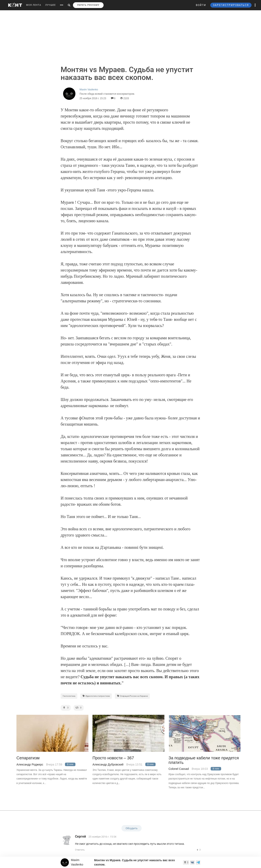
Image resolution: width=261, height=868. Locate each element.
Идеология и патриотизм (96, 696)
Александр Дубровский (108, 764)
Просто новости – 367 (113, 758)
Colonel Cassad (179, 769)
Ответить (80, 850)
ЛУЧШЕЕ (50, 5)
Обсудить (132, 828)
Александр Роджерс (30, 764)
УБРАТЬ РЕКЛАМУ (88, 5)
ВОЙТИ (201, 5)
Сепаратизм (28, 758)
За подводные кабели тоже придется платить (204, 760)
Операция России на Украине (132, 696)
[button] (255, 5)
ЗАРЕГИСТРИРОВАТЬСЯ (231, 5)
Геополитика (69, 696)
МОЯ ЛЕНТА (34, 5)
